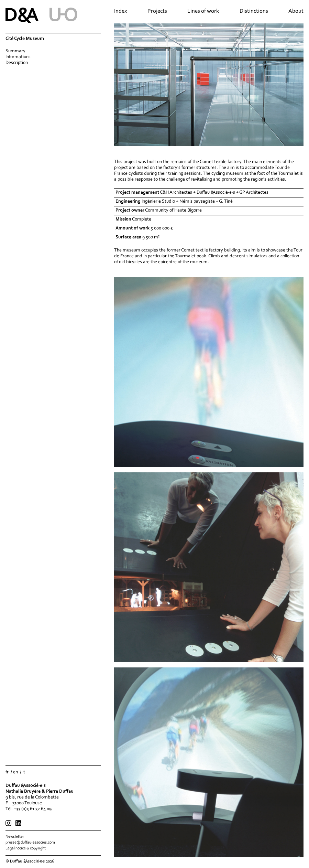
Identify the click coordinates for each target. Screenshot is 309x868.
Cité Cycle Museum (25, 39)
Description (17, 63)
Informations (18, 57)
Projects (157, 11)
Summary (15, 51)
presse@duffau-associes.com (30, 843)
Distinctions (254, 11)
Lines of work (203, 11)
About (296, 11)
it (24, 772)
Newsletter (15, 837)
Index (121, 11)
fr (7, 772)
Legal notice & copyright (26, 848)
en (15, 772)
